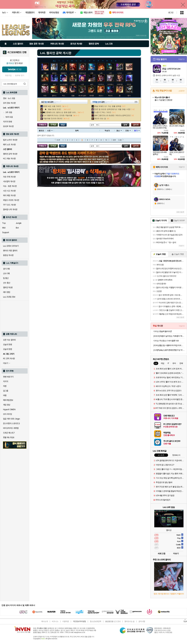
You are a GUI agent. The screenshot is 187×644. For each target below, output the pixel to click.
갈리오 (54, 73)
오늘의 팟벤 (7, 349)
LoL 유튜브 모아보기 (11, 246)
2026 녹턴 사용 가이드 (52, 106)
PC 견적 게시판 (9, 359)
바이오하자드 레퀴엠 (11, 428)
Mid (4, 228)
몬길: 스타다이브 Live (171, 69)
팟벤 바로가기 (8, 377)
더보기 (176, 553)
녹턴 (54, 84)
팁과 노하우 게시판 (10, 140)
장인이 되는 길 (100, 118)
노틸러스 (45, 84)
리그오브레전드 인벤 (17, 52)
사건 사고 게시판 (9, 191)
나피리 (129, 73)
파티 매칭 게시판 (9, 195)
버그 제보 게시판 (9, 159)
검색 (25, 84)
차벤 (5, 386)
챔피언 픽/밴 (8, 288)
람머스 (54, 96)
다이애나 (110, 84)
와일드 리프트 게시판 (11, 200)
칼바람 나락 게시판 (10, 209)
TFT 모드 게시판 (9, 205)
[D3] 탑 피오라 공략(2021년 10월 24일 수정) (112, 109)
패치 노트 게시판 (9, 145)
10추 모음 (8, 117)
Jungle (19, 223)
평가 (137, 130)
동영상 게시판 (8, 255)
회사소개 (45, 621)
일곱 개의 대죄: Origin (11, 419)
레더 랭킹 (7, 292)
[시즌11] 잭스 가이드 (103, 112)
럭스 (64, 96)
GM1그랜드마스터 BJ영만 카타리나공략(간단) (112, 115)
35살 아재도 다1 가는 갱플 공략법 (108, 106)
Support (6, 232)
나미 (110, 73)
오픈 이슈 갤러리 (9, 340)
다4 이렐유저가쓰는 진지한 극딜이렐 (58, 115)
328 (114, 140)
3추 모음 (8, 112)
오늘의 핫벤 (7, 345)
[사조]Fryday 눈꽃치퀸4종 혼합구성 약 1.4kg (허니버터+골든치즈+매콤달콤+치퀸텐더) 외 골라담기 (169, 350)
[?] (136, 102)
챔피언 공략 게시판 (10, 154)
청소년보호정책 (95, 621)
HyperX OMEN (9, 409)
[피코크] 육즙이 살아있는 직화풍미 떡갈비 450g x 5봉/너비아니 (169, 336)
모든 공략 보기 (42, 125)
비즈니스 (55, 621)
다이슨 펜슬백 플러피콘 (163, 331)
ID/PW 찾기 (20, 75)
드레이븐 (120, 84)
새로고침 (179, 212)
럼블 (73, 96)
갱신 (119, 130)
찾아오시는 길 (129, 621)
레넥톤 (92, 96)
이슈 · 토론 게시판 (10, 186)
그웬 (92, 73)
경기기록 (6, 269)
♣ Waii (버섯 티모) (53, 109)
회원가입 (8, 75)
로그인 (171, 13)
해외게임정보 (8, 400)
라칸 (45, 96)
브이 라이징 (7, 414)
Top (4, 223)
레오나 (101, 96)
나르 (101, 73)
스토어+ (182, 91)
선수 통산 (7, 283)
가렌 (45, 73)
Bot (17, 228)
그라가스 (73, 73)
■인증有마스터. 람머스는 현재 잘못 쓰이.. (60, 112)
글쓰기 (136, 125)
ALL (55, 60)
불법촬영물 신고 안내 (113, 621)
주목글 (53, 125)
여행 (5, 395)
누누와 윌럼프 (64, 84)
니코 (82, 84)
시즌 (50, 130)
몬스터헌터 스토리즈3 (11, 423)
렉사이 (110, 96)
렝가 (129, 96)
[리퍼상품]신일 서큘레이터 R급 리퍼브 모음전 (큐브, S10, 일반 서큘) (169, 345)
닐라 (92, 84)
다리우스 (101, 84)
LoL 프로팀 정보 (9, 297)
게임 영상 (7, 405)
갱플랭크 (64, 73)
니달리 (73, 84)
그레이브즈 (82, 73)
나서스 (120, 73)
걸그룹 (6, 391)
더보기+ (182, 59)
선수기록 (6, 273)
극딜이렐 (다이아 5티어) (53, 118)
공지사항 (142, 621)
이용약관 (66, 621)
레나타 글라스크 (84, 96)
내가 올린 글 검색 (63, 125)
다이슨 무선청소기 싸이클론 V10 (166, 341)
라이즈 (129, 84)
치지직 (6, 381)
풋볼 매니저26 (9, 437)
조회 (128, 130)
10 (106, 140)
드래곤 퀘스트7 (9, 433)
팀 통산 (6, 278)
